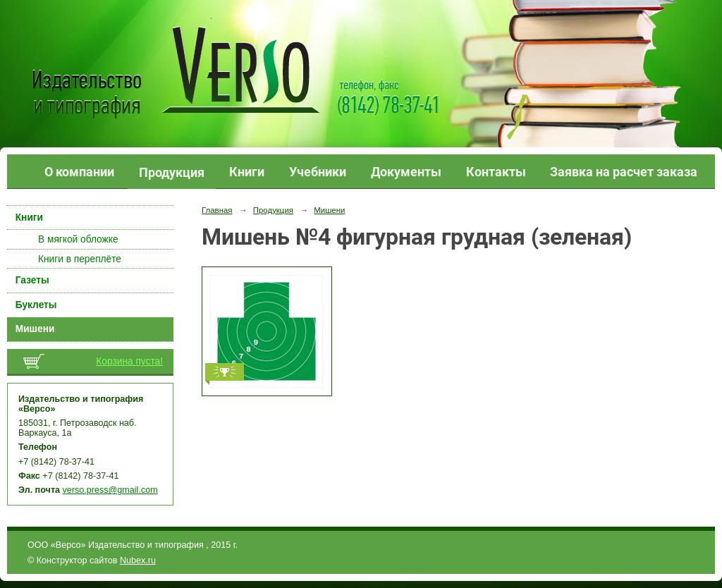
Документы (406, 172)
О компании (79, 172)
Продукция (172, 172)
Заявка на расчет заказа (624, 172)
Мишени (35, 329)
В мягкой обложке (78, 239)
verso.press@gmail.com (110, 490)
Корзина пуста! (129, 361)
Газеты (32, 280)
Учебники (318, 172)
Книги (247, 172)
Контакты (496, 172)
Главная (217, 210)
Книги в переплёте (80, 259)
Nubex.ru (138, 561)
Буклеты (36, 305)
